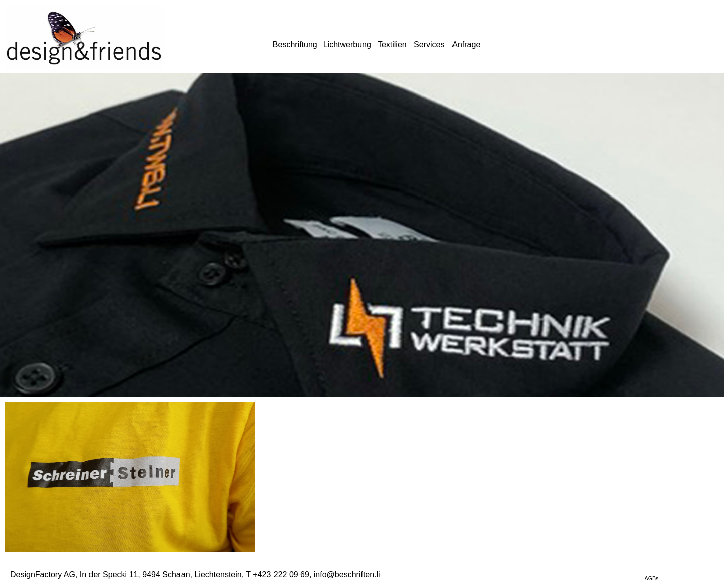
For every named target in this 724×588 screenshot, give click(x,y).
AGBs (652, 578)
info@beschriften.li (347, 575)
